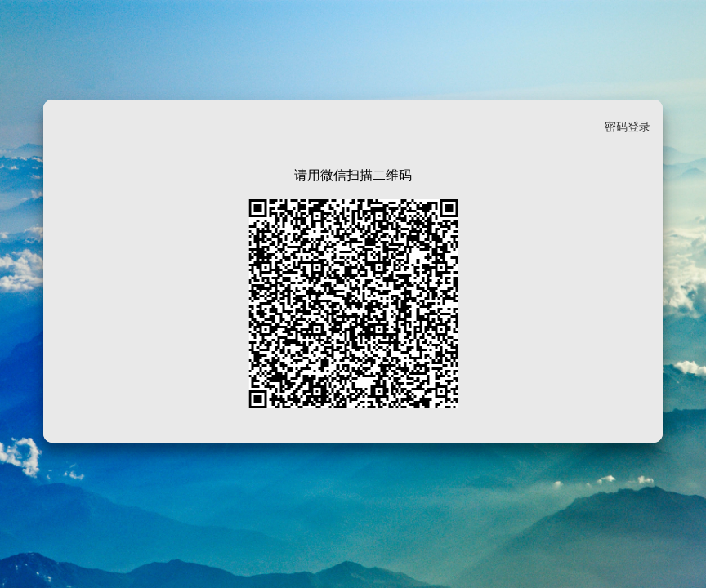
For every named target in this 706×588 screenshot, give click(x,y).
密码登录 (628, 127)
